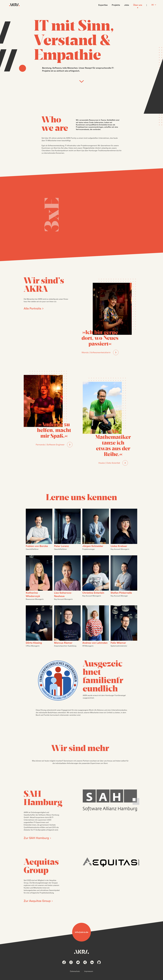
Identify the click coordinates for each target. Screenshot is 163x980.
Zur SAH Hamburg (37, 838)
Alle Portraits (32, 309)
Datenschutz (75, 971)
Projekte (116, 5)
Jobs (127, 5)
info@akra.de (82, 932)
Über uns (138, 5)
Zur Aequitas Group (38, 901)
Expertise (103, 5)
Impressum (89, 971)
